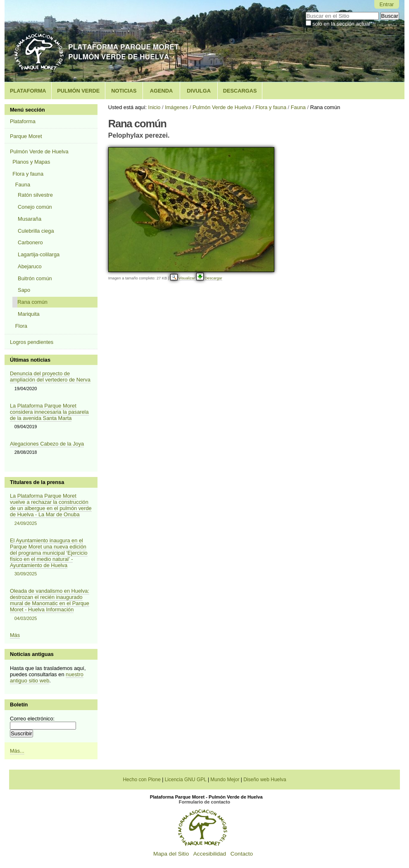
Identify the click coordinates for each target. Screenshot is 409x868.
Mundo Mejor (225, 780)
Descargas (240, 91)
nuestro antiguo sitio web (47, 677)
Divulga (199, 91)
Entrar (386, 4)
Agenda (161, 91)
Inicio (155, 107)
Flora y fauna (271, 107)
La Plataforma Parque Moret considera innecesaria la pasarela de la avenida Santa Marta (49, 412)
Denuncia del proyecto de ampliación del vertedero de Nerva (50, 377)
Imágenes (176, 107)
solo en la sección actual (341, 24)
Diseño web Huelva (265, 780)
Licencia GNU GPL (186, 780)
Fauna (298, 107)
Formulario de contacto (204, 802)
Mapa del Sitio (171, 854)
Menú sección (27, 110)
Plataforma (28, 91)
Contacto (242, 854)
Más (15, 635)
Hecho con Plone (141, 780)
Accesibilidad (210, 854)
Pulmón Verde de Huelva (222, 107)
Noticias (124, 91)
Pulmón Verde (78, 91)
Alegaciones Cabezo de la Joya (47, 444)
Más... (17, 751)
